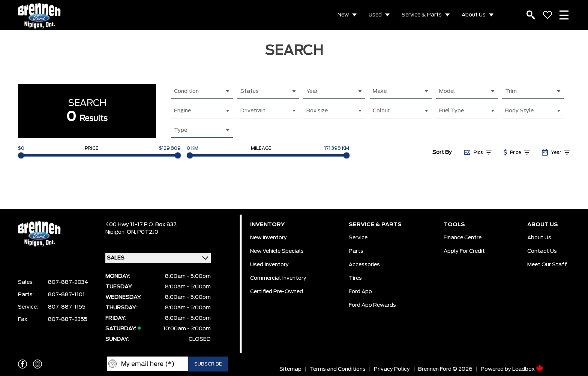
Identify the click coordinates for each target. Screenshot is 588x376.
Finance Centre (463, 238)
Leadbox (528, 369)
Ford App (360, 292)
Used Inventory (269, 265)
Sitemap (290, 369)
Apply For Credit (464, 251)
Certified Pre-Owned (277, 292)
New (343, 15)
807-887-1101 (66, 295)
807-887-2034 (68, 282)
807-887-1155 (67, 307)
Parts (356, 251)
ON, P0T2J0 (142, 232)
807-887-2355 (68, 319)
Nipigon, (116, 232)
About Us (474, 15)
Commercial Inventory (278, 278)
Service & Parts (422, 15)
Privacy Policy (392, 369)
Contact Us (542, 251)
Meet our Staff (547, 265)
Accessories (364, 265)
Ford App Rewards (372, 305)
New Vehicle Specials (277, 251)
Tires (355, 278)
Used (375, 15)
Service (358, 238)
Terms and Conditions (338, 369)
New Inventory (268, 238)
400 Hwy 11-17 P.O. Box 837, (141, 225)
